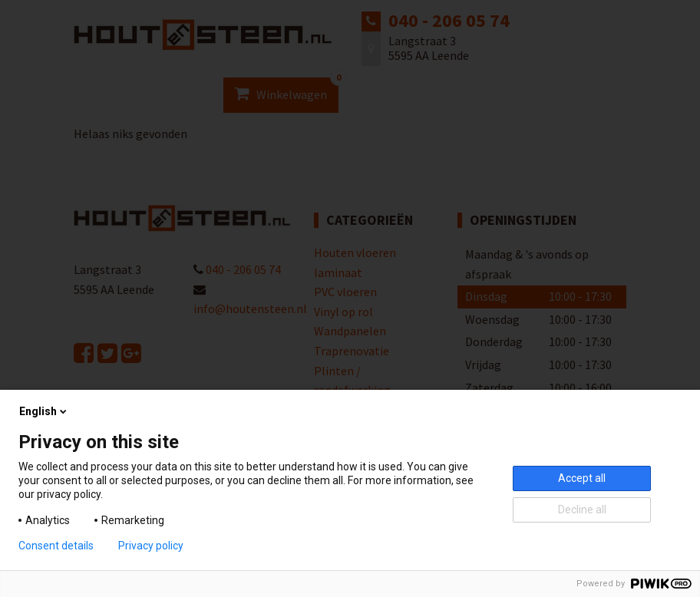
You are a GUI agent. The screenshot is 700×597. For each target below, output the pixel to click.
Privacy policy (151, 546)
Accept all (582, 478)
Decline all (582, 510)
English (44, 411)
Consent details (56, 546)
